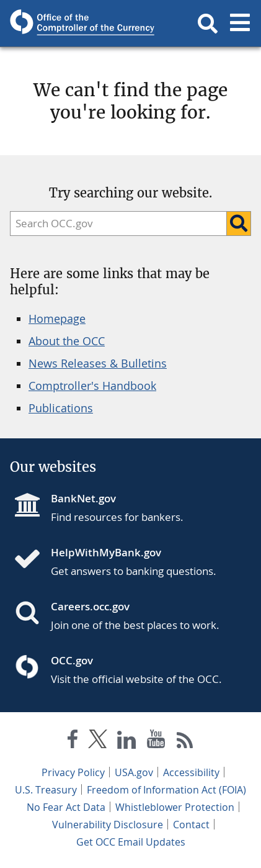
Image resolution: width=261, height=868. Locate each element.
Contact (191, 825)
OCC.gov (72, 660)
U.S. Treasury (46, 790)
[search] (115, 224)
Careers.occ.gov (90, 606)
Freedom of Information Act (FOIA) (166, 790)
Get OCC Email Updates (131, 842)
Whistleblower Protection (175, 807)
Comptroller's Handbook (92, 386)
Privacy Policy (73, 772)
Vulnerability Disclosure (108, 825)
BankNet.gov (83, 498)
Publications (61, 408)
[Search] (239, 224)
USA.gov (134, 772)
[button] (208, 24)
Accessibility (191, 772)
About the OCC (67, 341)
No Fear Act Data (66, 807)
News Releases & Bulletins (98, 363)
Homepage (57, 319)
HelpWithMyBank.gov (106, 552)
